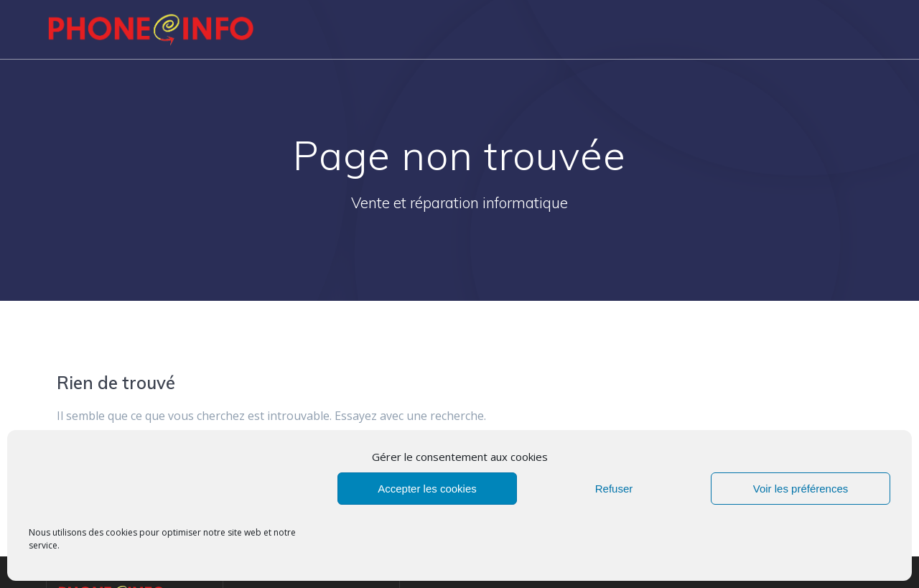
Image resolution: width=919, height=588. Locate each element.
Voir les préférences (801, 489)
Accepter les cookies (427, 489)
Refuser (614, 489)
